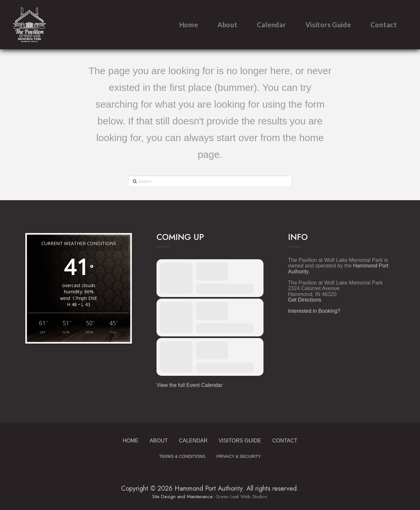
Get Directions (305, 300)
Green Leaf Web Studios (241, 497)
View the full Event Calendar (189, 385)
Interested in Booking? (314, 311)
